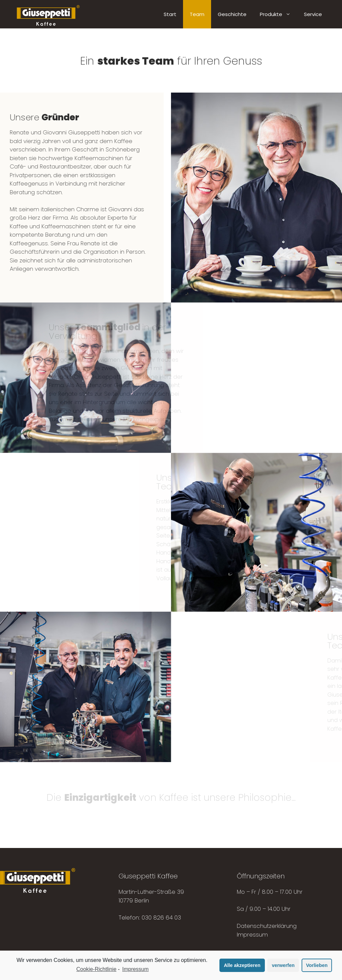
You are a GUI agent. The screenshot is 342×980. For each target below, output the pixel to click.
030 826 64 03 (161, 917)
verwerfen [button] (283, 965)
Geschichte (232, 14)
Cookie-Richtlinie (97, 969)
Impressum (252, 935)
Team (197, 14)
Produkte (279, 14)
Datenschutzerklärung (267, 926)
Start (170, 14)
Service (313, 14)
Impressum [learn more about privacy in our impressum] (135, 969)
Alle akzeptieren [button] (242, 965)
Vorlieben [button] (317, 965)
